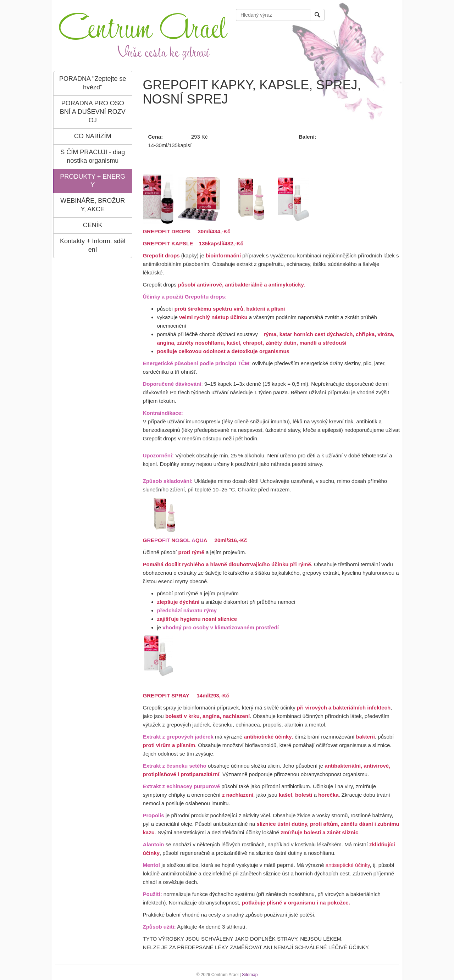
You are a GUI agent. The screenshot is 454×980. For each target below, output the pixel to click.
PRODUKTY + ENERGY (93, 181)
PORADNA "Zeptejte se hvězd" (93, 83)
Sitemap (250, 975)
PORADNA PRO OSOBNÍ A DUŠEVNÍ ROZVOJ (93, 112)
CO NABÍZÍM (93, 136)
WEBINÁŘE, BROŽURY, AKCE (93, 205)
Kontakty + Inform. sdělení (93, 245)
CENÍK (93, 225)
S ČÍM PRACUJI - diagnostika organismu (93, 156)
